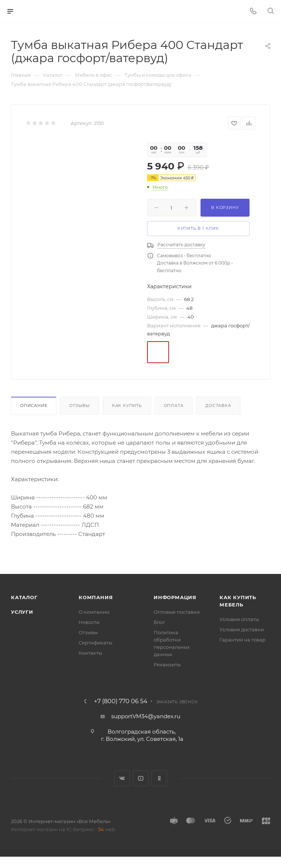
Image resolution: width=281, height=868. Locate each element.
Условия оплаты (239, 619)
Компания (96, 597)
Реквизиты (167, 665)
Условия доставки (242, 629)
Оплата (174, 406)
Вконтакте (122, 778)
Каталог (24, 597)
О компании (94, 612)
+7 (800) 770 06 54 (121, 701)
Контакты (90, 653)
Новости (89, 622)
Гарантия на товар (243, 640)
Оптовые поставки (177, 612)
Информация (175, 597)
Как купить (127, 406)
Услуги (22, 612)
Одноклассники (159, 778)
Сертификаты (95, 643)
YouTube (141, 778)
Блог (159, 622)
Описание (34, 406)
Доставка (218, 406)
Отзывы (80, 406)
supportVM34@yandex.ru (146, 716)
